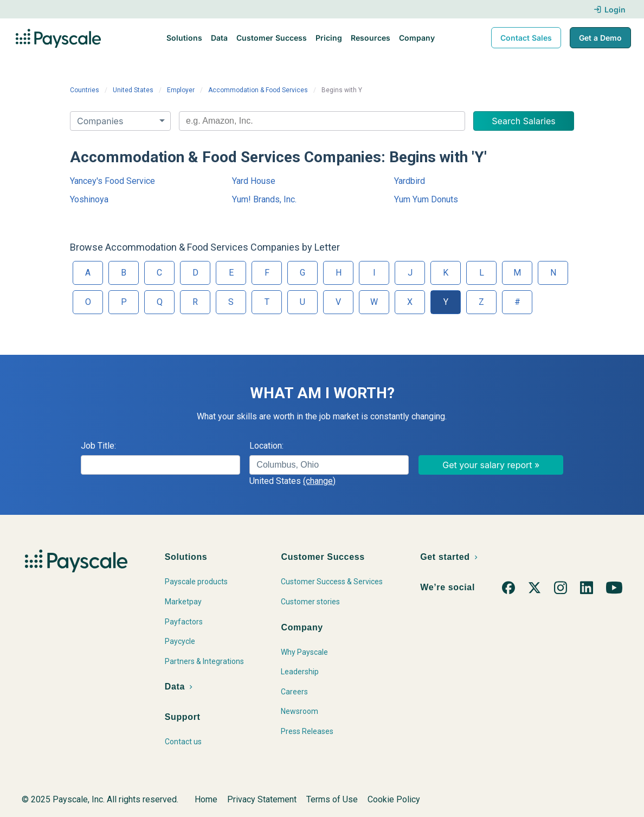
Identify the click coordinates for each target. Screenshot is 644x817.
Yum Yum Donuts (426, 199)
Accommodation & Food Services (258, 90)
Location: (266, 446)
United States (133, 90)
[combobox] (322, 121)
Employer (181, 90)
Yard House (254, 181)
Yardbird (410, 181)
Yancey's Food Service (112, 181)
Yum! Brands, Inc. (264, 199)
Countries (85, 90)
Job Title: (98, 446)
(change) (319, 481)
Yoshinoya (89, 199)
